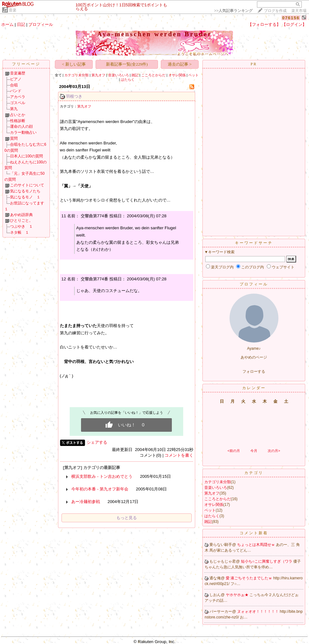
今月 (254, 451)
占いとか (18, 115)
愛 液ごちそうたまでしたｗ (250, 578)
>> (233, 11)
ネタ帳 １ (20, 232)
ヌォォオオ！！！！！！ (258, 612)
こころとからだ (153, 75)
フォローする (254, 372)
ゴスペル (18, 103)
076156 (291, 18)
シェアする (97, 442)
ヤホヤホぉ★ (238, 595)
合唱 (14, 85)
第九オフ (98, 75)
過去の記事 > (180, 64)
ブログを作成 (275, 11)
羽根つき (74, 96)
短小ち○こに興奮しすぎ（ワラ (267, 561)
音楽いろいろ (119, 75)
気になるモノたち (25, 191)
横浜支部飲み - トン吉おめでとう (102, 476)
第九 (14, 109)
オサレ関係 (177, 75)
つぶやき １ (21, 226)
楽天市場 (299, 11)
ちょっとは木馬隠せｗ (257, 545)
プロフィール (41, 24)
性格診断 (18, 121)
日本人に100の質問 (26, 156)
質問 (14, 138)
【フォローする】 (264, 24)
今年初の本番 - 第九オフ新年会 (100, 489)
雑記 (135, 75)
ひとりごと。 (21, 220)
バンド (16, 91)
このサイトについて (27, 185)
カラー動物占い (23, 132)
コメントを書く (179, 455)
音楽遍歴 (18, 73)
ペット (193, 75)
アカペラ (18, 97)
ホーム (7, 24)
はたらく (128, 79)
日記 (21, 24)
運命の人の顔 (21, 126)
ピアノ (16, 79)
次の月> (274, 451)
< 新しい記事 (74, 64)
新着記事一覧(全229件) (127, 64)
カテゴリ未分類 (76, 75)
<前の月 (233, 451)
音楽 (13, 10)
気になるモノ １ (25, 197)
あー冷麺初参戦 (86, 502)
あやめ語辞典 (21, 215)
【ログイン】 (294, 24)
